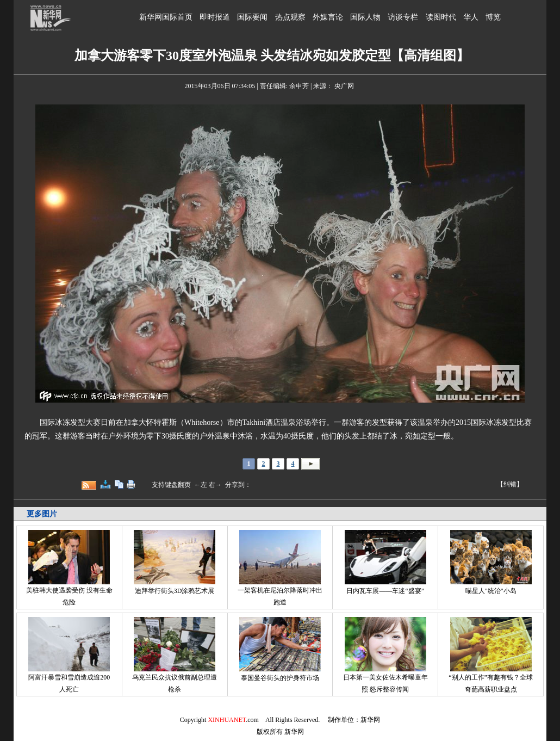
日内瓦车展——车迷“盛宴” (385, 591)
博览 (493, 17)
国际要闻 (252, 17)
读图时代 (441, 17)
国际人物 (365, 17)
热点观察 (290, 17)
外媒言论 (328, 17)
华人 (471, 17)
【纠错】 (510, 484)
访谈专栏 (403, 17)
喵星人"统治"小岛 (491, 591)
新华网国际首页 (166, 17)
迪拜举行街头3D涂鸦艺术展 (175, 591)
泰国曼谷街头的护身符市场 (280, 678)
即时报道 (215, 17)
